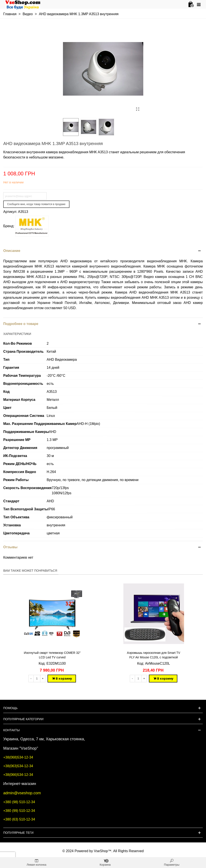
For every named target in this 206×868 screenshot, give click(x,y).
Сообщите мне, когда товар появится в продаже (36, 204)
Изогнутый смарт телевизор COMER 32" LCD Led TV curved (52, 655)
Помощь (10, 708)
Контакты (12, 730)
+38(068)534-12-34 (18, 757)
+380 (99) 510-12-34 (19, 811)
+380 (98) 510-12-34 (19, 802)
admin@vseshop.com (22, 793)
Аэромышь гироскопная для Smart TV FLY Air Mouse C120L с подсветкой (154, 655)
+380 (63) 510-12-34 (19, 819)
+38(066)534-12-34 (18, 775)
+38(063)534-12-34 (18, 766)
